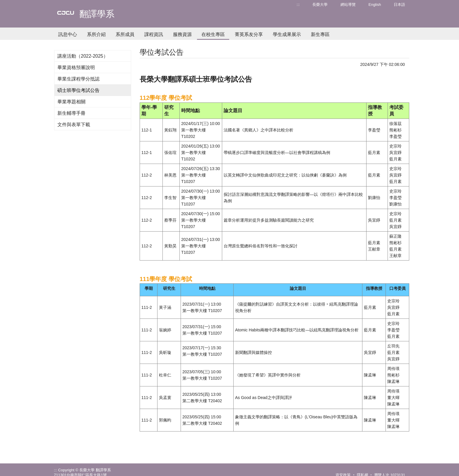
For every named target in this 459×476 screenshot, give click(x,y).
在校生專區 (213, 34)
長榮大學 (320, 5)
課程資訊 (154, 34)
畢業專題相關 (71, 102)
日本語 (399, 5)
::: (298, 5)
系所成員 (125, 34)
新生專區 (320, 34)
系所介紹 (96, 34)
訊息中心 (68, 34)
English (375, 5)
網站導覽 (348, 5)
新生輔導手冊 (71, 113)
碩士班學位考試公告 (78, 90)
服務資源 (182, 34)
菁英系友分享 (249, 34)
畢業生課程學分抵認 (78, 79)
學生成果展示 (287, 34)
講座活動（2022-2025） (83, 56)
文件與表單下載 (74, 125)
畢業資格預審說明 (76, 67)
